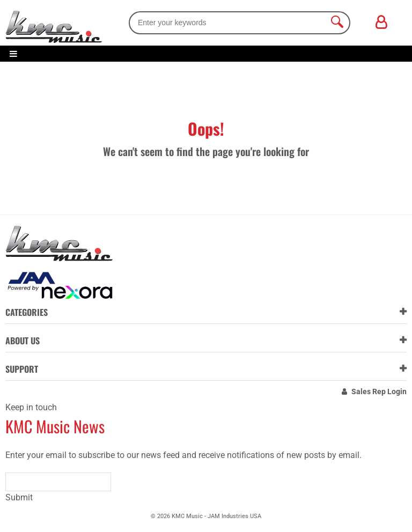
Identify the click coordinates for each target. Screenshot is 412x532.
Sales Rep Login (379, 391)
